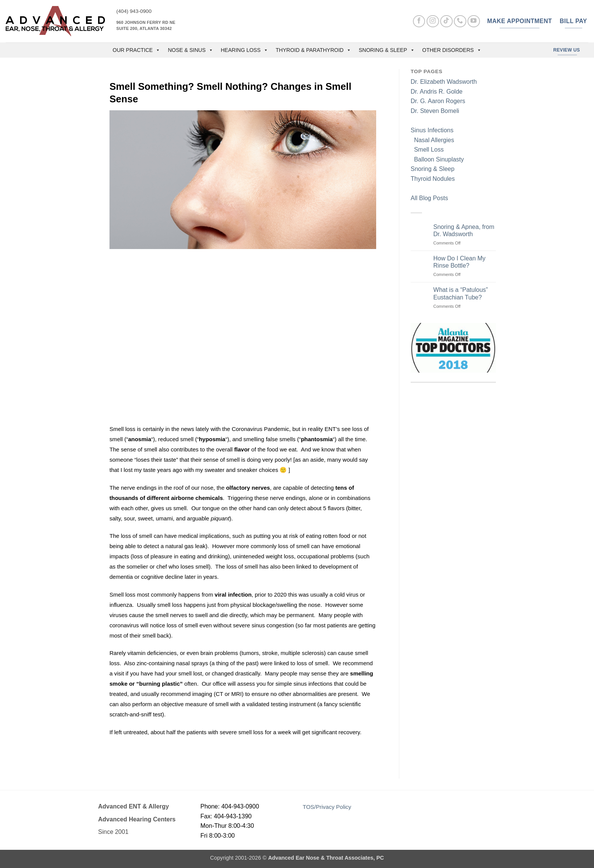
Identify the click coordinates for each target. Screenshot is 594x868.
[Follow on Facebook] (419, 21)
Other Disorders (452, 50)
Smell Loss (427, 150)
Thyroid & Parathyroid (313, 50)
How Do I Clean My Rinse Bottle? (460, 262)
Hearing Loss (245, 50)
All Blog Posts (429, 198)
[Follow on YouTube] (474, 21)
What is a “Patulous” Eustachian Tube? (461, 293)
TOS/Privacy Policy (327, 807)
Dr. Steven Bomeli (435, 111)
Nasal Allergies (432, 140)
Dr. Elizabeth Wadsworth (444, 82)
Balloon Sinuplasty (437, 159)
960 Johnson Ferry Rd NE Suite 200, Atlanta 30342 (146, 25)
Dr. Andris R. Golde (437, 92)
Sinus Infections (432, 130)
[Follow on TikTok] (446, 21)
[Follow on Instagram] (433, 21)
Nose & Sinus (191, 50)
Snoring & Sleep (387, 50)
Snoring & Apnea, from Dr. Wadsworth (464, 230)
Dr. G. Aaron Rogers (438, 101)
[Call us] (460, 21)
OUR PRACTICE (136, 50)
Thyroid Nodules (433, 179)
